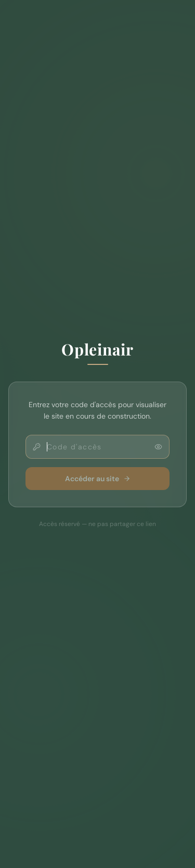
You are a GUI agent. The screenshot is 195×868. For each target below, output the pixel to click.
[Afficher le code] (158, 447)
